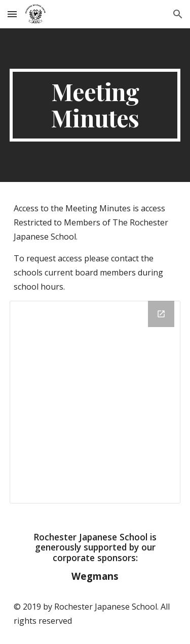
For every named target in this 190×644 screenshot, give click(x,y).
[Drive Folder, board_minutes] (95, 402)
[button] (12, 14)
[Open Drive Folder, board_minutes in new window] (161, 314)
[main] (95, 105)
